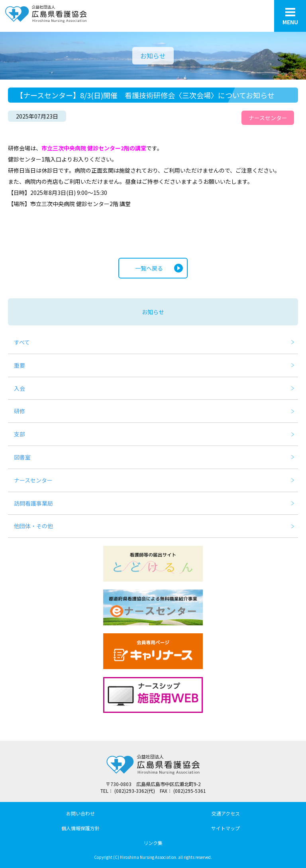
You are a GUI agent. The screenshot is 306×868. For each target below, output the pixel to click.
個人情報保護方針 (80, 828)
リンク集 (153, 843)
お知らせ (153, 312)
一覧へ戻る (149, 268)
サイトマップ (226, 828)
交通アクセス (226, 813)
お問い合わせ (80, 813)
